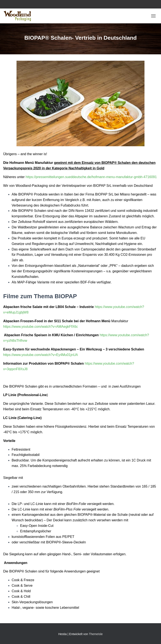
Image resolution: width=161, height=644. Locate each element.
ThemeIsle (96, 634)
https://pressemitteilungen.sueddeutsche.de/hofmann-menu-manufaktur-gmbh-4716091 (91, 177)
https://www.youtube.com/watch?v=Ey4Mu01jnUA (41, 355)
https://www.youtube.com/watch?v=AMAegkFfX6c (41, 327)
